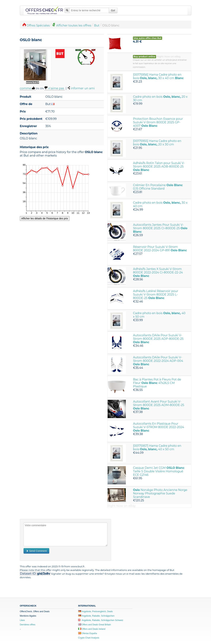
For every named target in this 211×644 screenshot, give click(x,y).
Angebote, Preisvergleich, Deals (95, 611)
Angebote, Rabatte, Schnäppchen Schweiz (101, 620)
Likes (22, 620)
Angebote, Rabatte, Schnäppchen (96, 616)
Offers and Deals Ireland (92, 629)
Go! (113, 10)
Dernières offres (28, 625)
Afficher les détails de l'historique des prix (45, 218)
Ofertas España (88, 633)
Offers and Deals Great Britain (95, 625)
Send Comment (36, 551)
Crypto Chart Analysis (89, 638)
